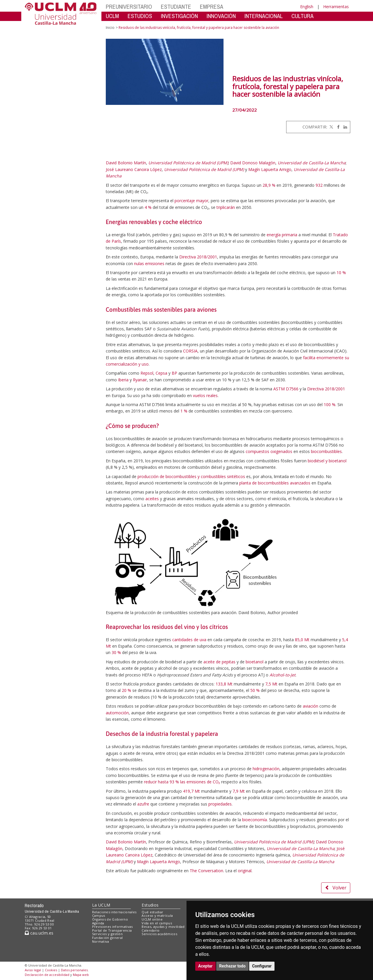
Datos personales (74, 970)
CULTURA (302, 16)
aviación (310, 706)
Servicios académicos (159, 934)
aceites (152, 499)
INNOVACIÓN (221, 16)
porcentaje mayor (191, 201)
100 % (330, 404)
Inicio (110, 28)
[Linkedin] (344, 127)
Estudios (150, 905)
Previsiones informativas (112, 927)
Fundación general (108, 938)
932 (319, 185)
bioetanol (255, 662)
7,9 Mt (239, 791)
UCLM (112, 16)
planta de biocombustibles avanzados (275, 483)
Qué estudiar (152, 912)
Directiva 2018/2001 (198, 257)
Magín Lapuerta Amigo (270, 169)
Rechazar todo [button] (232, 966)
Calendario (151, 930)
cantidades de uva (189, 640)
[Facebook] (337, 127)
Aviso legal (33, 970)
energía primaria (282, 235)
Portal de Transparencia (112, 930)
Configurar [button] (262, 966)
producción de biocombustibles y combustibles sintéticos (191, 476)
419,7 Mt (191, 791)
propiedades (220, 804)
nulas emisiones (149, 263)
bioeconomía (255, 820)
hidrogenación (266, 769)
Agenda (98, 923)
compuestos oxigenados (269, 451)
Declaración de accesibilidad (47, 975)
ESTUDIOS (140, 16)
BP (174, 373)
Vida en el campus (157, 923)
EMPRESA (212, 7)
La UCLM (101, 905)
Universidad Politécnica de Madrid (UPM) (188, 163)
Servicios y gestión (107, 934)
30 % (116, 652)
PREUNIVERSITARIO (129, 7)
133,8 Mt (224, 684)
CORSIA (190, 351)
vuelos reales (205, 395)
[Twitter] (331, 127)
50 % (255, 690)
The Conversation (206, 871)
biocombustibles (326, 451)
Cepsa (161, 373)
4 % (148, 207)
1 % (184, 411)
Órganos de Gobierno (110, 919)
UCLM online (152, 919)
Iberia (123, 380)
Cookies (51, 970)
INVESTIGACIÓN (179, 16)
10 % (341, 273)
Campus (99, 915)
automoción (117, 713)
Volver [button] (336, 888)
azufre (143, 804)
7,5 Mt (271, 684)
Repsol (147, 373)
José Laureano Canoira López (134, 169)
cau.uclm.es (39, 933)
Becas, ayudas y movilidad (163, 927)
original (245, 871)
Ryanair (140, 380)
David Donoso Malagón (253, 163)
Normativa (101, 941)
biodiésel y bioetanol (327, 461)
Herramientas (336, 7)
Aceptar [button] (205, 966)
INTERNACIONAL (264, 16)
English (307, 7)
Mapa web (81, 975)
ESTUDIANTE (176, 7)
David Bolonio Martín (126, 163)
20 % (126, 690)
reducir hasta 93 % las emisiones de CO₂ (182, 782)
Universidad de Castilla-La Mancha (312, 163)
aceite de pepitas (219, 662)
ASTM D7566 (286, 389)
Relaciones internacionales (114, 912)
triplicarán (226, 207)
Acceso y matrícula (157, 915)
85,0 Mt (302, 640)
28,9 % (269, 185)
